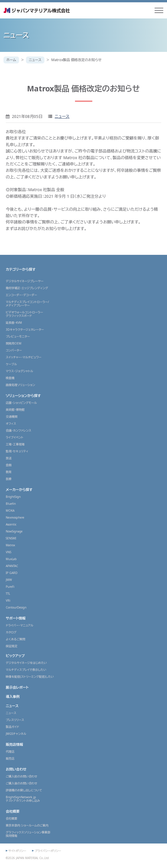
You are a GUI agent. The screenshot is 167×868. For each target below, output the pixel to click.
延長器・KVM (14, 323)
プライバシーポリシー (48, 851)
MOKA (10, 511)
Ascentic (11, 524)
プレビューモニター (18, 336)
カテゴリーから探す (21, 269)
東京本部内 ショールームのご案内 (27, 825)
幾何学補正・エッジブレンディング (27, 288)
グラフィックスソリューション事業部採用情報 (28, 834)
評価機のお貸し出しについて (24, 790)
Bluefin (11, 504)
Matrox (10, 545)
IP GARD (12, 573)
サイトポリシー (17, 851)
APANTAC (12, 566)
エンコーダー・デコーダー (21, 295)
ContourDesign (16, 607)
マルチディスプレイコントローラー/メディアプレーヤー (27, 304)
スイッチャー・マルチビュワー (24, 357)
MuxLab (11, 559)
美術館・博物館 (15, 410)
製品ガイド (12, 727)
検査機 (10, 378)
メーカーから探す (19, 490)
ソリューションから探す (23, 396)
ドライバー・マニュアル (20, 625)
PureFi (10, 587)
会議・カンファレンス (18, 430)
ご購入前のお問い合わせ (21, 776)
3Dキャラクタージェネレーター (25, 329)
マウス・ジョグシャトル (19, 371)
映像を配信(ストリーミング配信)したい (30, 677)
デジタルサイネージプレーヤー (25, 281)
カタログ (11, 632)
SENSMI (11, 538)
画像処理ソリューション (20, 385)
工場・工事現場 (15, 444)
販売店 (10, 758)
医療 (9, 479)
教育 (9, 472)
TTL (8, 594)
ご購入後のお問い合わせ (21, 783)
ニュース (35, 60)
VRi (8, 600)
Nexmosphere (15, 517)
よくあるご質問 (15, 639)
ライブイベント (15, 437)
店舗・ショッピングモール (21, 403)
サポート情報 (16, 618)
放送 (9, 458)
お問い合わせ (16, 769)
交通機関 (12, 417)
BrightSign (13, 497)
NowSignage (14, 531)
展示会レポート (17, 687)
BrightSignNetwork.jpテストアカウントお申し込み (23, 799)
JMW (9, 580)
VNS (9, 552)
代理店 (10, 752)
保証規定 (12, 646)
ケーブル (11, 364)
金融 (9, 465)
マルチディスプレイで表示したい (26, 670)
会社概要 (13, 811)
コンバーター (14, 350)
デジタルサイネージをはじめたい (26, 663)
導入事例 (13, 697)
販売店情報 (14, 744)
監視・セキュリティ (17, 451)
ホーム (11, 60)
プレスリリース (15, 720)
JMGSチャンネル (16, 734)
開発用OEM (14, 343)
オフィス (11, 423)
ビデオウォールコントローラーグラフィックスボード (24, 314)
